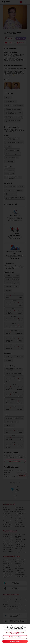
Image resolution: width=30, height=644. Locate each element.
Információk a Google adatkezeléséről (18, 633)
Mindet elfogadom (15, 641)
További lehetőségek (15, 637)
